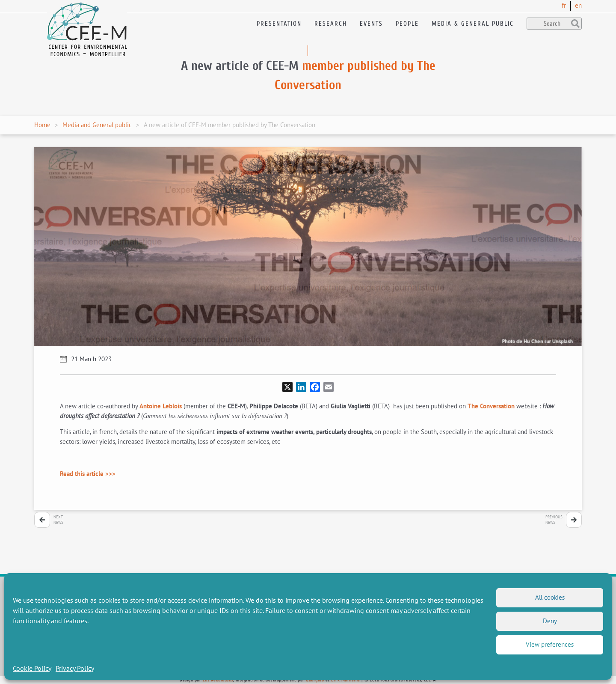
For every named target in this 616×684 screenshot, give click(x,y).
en (578, 5)
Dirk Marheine (346, 680)
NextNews (58, 520)
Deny (550, 621)
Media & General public (473, 24)
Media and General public (97, 125)
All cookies (550, 597)
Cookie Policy (32, 668)
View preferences (550, 644)
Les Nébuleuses (218, 680)
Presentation (279, 24)
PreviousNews (554, 520)
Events (371, 24)
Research (331, 24)
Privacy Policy (75, 668)
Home (42, 125)
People (407, 24)
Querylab (315, 680)
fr (564, 5)
